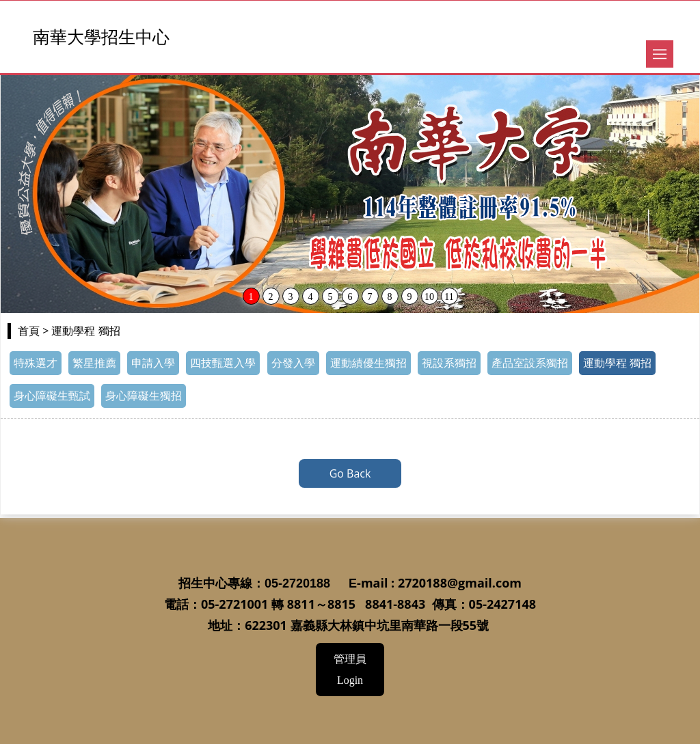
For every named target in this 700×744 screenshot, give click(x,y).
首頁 (29, 331)
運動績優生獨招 (368, 363)
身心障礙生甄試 (52, 396)
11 (449, 297)
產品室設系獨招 (530, 363)
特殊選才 (36, 363)
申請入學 (153, 363)
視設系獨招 (449, 363)
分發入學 (293, 363)
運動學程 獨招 (617, 363)
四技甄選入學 (223, 363)
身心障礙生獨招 (144, 396)
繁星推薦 (94, 363)
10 (429, 297)
